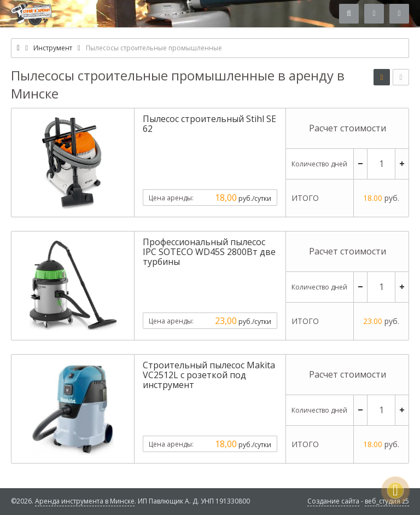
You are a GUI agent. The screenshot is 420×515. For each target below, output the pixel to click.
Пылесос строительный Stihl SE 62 (209, 124)
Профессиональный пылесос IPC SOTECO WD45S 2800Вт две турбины (209, 252)
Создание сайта (333, 501)
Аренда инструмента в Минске (85, 501)
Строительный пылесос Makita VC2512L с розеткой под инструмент (209, 375)
